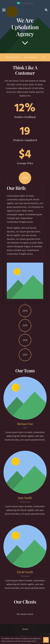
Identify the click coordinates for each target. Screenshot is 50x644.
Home (25, 629)
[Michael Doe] (25, 398)
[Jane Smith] (25, 472)
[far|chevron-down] (25, 43)
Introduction (13, 57)
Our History (31, 57)
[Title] (25, 3)
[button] (4, 10)
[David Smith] (25, 546)
